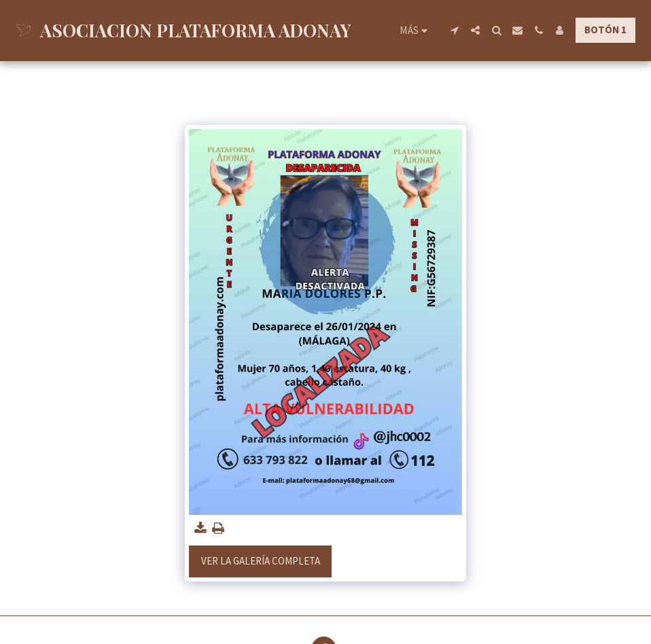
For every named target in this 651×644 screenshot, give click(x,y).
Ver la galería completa (261, 561)
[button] (454, 30)
